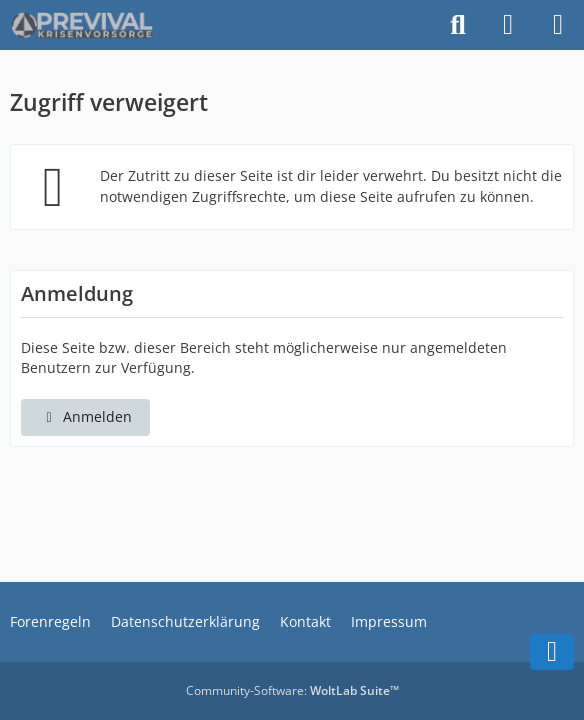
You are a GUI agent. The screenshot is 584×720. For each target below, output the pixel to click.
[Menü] (558, 25)
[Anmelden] (508, 25)
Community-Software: (292, 690)
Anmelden (85, 416)
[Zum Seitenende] (552, 652)
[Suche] (458, 25)
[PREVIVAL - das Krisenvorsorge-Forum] (82, 25)
